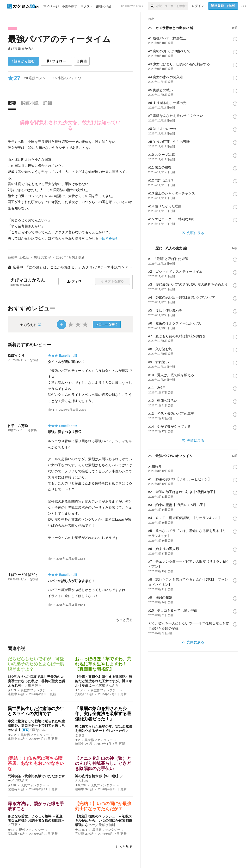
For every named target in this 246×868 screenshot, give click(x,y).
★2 (77, 740)
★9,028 (80, 785)
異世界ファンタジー (35, 690)
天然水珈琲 (107, 825)
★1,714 (80, 690)
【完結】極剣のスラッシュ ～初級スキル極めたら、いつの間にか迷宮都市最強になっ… (104, 820)
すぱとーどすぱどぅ (23, 575)
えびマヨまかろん (21, 48)
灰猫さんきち (109, 685)
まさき (80, 735)
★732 (12, 735)
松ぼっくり (16, 356)
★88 (11, 830)
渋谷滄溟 (21, 780)
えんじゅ (82, 780)
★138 (12, 785)
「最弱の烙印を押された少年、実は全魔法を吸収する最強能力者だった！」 (103, 714)
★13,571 (81, 830)
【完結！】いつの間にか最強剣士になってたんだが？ (103, 806)
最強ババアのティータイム (59, 39)
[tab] (13, 104)
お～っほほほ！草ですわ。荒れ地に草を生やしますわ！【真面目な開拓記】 (103, 664)
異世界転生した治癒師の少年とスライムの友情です (36, 711)
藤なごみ (39, 730)
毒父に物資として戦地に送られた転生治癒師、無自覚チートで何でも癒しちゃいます (36, 725)
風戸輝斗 (35, 685)
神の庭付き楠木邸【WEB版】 (97, 776)
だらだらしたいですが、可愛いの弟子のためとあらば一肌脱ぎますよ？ (36, 664)
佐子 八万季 (18, 426)
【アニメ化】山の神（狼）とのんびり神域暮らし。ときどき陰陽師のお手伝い (103, 763)
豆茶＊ (16, 825)
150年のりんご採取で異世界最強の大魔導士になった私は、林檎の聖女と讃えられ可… (36, 681)
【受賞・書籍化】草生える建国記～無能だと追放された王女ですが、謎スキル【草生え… (104, 681)
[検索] (152, 6)
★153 (12, 690)
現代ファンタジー (33, 785)
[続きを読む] (70, 190)
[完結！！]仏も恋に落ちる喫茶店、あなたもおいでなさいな (36, 763)
